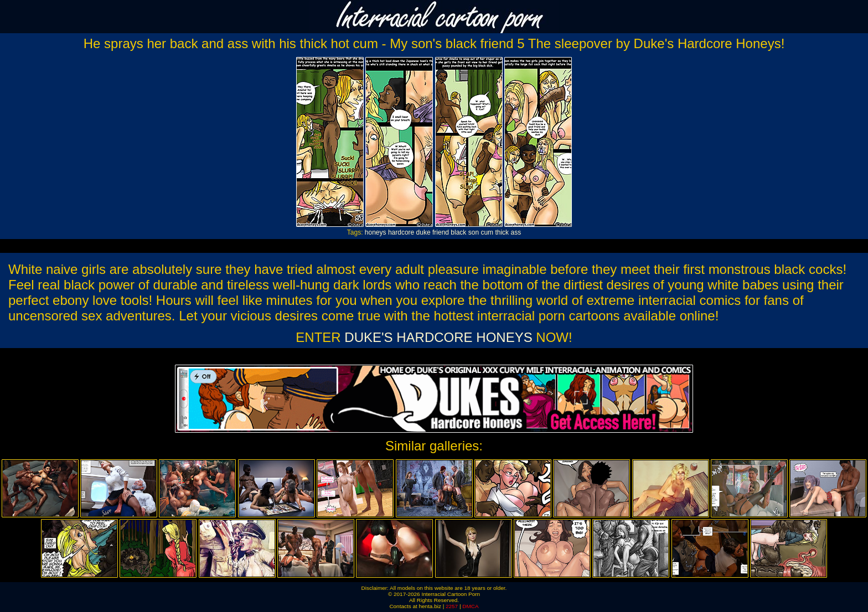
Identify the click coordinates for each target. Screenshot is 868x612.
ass (516, 232)
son (474, 232)
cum (487, 232)
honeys (376, 232)
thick (502, 232)
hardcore (401, 232)
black (458, 232)
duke (423, 232)
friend (441, 232)
